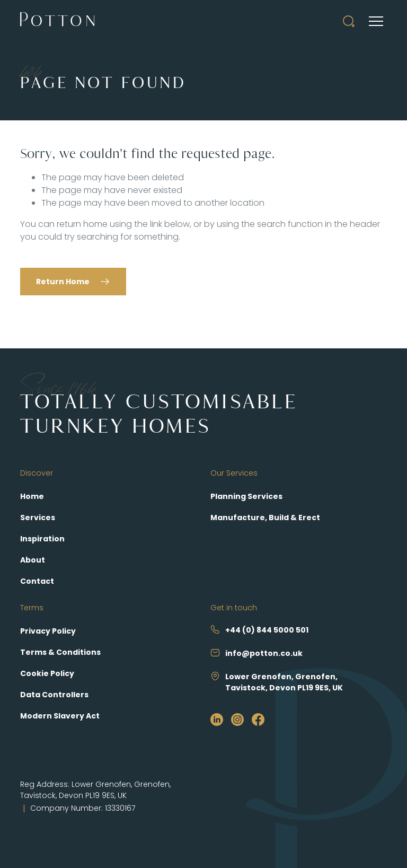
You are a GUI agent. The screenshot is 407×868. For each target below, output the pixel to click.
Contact (37, 581)
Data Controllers (54, 695)
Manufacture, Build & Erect (265, 518)
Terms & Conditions (60, 652)
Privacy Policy (48, 631)
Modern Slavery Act (60, 716)
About (33, 560)
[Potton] (57, 21)
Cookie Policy (47, 673)
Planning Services (246, 496)
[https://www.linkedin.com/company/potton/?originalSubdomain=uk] (217, 719)
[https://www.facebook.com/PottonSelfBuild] (258, 719)
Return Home (63, 282)
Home (32, 496)
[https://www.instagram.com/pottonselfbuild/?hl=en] (237, 719)
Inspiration (42, 539)
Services (38, 518)
